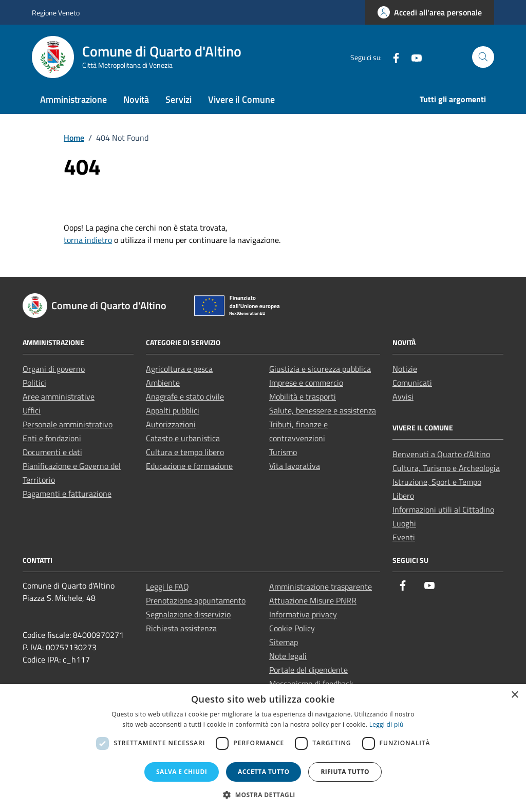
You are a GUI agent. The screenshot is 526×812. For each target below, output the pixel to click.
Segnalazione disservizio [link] (188, 614)
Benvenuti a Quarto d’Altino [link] (441, 454)
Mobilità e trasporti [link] (303, 396)
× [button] (514, 695)
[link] (430, 12)
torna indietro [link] (88, 240)
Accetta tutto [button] (264, 772)
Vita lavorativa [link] (295, 466)
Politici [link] (34, 383)
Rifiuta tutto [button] (345, 772)
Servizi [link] (179, 99)
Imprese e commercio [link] (306, 383)
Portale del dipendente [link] (308, 670)
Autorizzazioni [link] (171, 424)
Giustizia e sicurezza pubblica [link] (320, 369)
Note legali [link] (288, 656)
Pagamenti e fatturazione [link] (67, 494)
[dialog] (263, 748)
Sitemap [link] (284, 642)
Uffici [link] (32, 410)
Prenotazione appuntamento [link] (196, 600)
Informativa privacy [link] (303, 614)
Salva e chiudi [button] (182, 772)
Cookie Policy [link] (292, 628)
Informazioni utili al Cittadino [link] (443, 509)
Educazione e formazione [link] (189, 466)
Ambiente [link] (163, 383)
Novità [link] (136, 99)
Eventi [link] (404, 537)
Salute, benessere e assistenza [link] (323, 410)
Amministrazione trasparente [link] (321, 587)
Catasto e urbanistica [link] (183, 438)
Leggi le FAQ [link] (167, 587)
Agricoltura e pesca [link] (179, 369)
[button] (263, 795)
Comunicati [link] (412, 383)
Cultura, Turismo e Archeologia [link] (446, 468)
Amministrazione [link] (73, 99)
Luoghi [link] (404, 523)
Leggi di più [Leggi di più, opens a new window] (387, 724)
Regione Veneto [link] (56, 13)
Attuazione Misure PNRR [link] (313, 600)
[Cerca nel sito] (483, 57)
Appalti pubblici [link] (173, 410)
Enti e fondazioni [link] (52, 438)
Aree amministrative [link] (59, 396)
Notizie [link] (405, 369)
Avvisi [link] (403, 396)
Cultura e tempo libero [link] (185, 452)
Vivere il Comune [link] (241, 99)
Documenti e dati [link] (52, 452)
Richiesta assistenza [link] (181, 628)
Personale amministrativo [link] (68, 424)
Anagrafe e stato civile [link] (185, 396)
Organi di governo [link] (54, 369)
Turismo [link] (283, 452)
